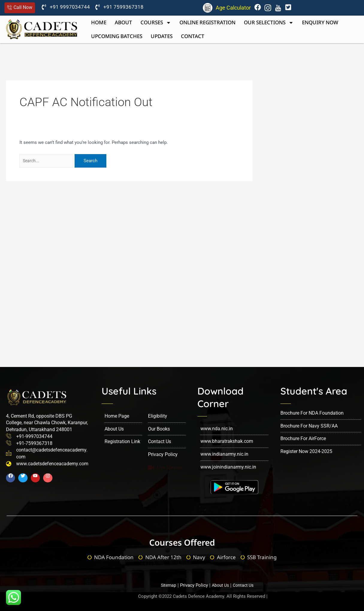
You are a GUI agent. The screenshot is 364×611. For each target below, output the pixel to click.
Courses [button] (156, 23)
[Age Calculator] (208, 8)
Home (99, 22)
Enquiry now (320, 22)
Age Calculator (233, 8)
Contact (193, 36)
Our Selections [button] (269, 23)
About (123, 22)
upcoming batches (117, 36)
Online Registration (207, 22)
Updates (162, 36)
